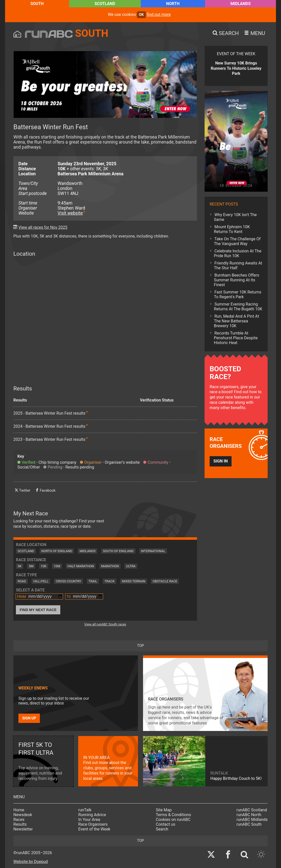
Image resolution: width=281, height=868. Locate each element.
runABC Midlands (252, 820)
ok (141, 15)
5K (20, 566)
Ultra (131, 566)
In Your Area (89, 820)
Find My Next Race (38, 610)
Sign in (221, 461)
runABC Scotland (252, 810)
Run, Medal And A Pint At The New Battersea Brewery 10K (236, 321)
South (37, 4)
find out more (159, 14)
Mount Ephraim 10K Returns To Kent (232, 229)
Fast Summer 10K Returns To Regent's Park (238, 294)
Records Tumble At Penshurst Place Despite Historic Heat (236, 338)
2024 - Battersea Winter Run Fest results (49, 426)
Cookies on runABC (173, 820)
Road (22, 581)
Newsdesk (23, 815)
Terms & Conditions (174, 815)
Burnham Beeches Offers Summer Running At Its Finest (237, 280)
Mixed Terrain (134, 581)
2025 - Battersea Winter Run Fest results (49, 413)
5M (31, 566)
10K (44, 566)
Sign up (29, 718)
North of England (57, 551)
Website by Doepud (31, 862)
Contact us (166, 824)
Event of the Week (94, 829)
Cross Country (68, 581)
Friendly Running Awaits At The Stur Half (238, 265)
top (140, 646)
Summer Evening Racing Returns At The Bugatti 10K (238, 307)
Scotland (105, 4)
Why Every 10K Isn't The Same (235, 217)
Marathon (110, 566)
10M (57, 566)
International (153, 551)
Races (19, 820)
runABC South (249, 824)
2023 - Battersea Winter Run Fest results (49, 439)
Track (109, 581)
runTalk (85, 810)
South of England (118, 551)
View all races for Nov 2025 (43, 227)
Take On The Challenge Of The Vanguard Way (237, 241)
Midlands (240, 4)
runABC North (249, 815)
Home (19, 810)
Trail (93, 581)
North (173, 4)
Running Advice (92, 815)
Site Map (164, 810)
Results (20, 824)
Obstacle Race (165, 581)
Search (162, 829)
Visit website (70, 213)
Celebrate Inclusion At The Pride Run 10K (238, 253)
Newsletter (23, 829)
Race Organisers (93, 824)
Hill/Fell (41, 581)
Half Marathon (81, 566)
